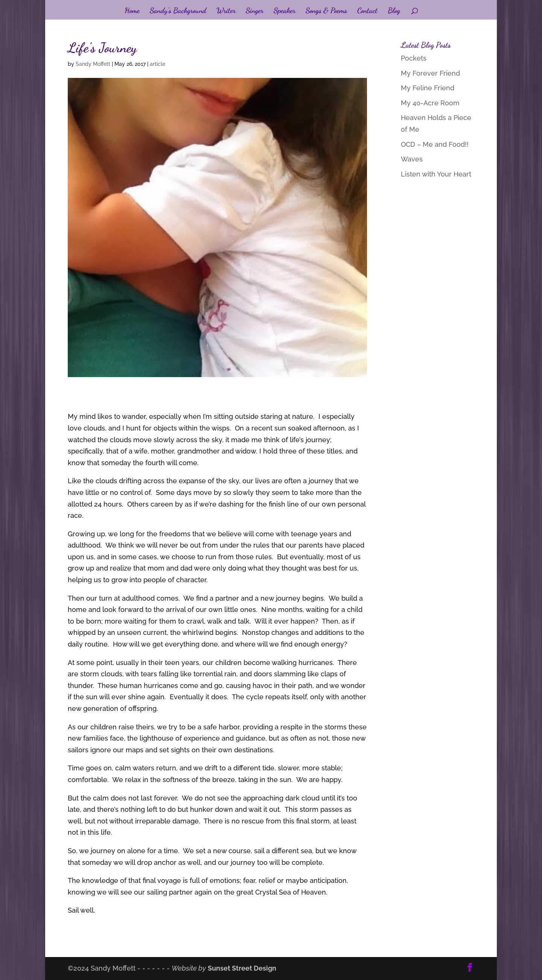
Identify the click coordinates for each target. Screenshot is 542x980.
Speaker (285, 11)
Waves (412, 159)
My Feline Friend (428, 88)
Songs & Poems (326, 11)
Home (132, 11)
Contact (367, 11)
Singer (255, 11)
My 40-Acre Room (430, 103)
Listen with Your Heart (436, 174)
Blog (394, 11)
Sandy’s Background (178, 11)
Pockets (414, 58)
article (158, 64)
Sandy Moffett (93, 64)
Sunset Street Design (242, 968)
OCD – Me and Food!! (435, 144)
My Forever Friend (430, 73)
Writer (226, 11)
